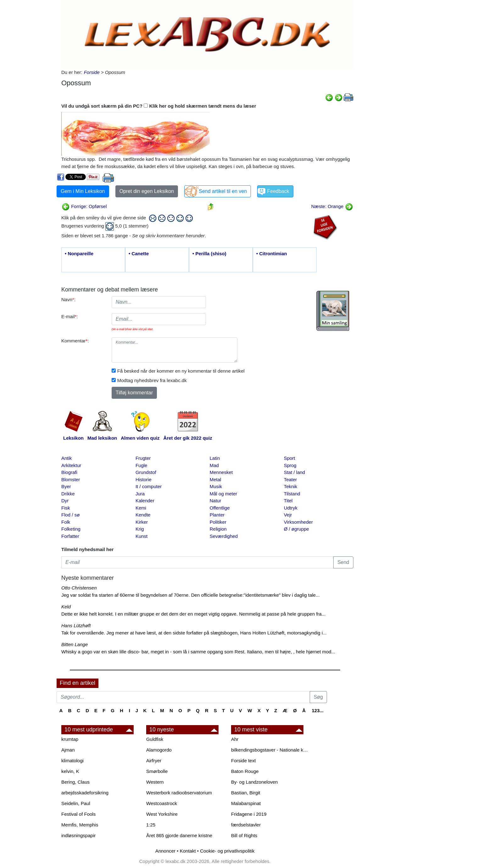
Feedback (278, 191)
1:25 (151, 825)
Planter (217, 515)
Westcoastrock (162, 803)
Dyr (65, 501)
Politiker (218, 522)
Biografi (69, 472)
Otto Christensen (79, 588)
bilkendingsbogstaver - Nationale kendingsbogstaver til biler (270, 750)
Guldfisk (155, 739)
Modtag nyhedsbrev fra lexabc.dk (152, 380)
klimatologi (72, 761)
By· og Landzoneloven (254, 782)
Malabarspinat (246, 803)
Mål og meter (224, 494)
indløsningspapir (78, 835)
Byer (66, 486)
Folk (66, 522)
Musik (216, 486)
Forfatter (70, 536)
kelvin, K (70, 771)
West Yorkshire (162, 814)
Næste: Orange (332, 206)
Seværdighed (224, 536)
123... (318, 710)
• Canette (139, 254)
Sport (290, 458)
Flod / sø (70, 515)
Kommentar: (75, 341)
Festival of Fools (78, 814)
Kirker (142, 522)
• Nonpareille (79, 254)
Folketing (71, 529)
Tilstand (292, 494)
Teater (291, 479)
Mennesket (221, 472)
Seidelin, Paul (76, 803)
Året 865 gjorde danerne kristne (179, 835)
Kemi (141, 508)
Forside (92, 72)
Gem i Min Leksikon (83, 191)
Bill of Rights (244, 835)
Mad (214, 465)
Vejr (288, 515)
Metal (216, 479)
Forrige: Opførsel (84, 206)
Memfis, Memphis (80, 825)
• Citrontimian (272, 254)
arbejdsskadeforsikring (85, 793)
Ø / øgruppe (296, 529)
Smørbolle (157, 771)
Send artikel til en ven (223, 191)
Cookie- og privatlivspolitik (227, 851)
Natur (216, 501)
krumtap (70, 739)
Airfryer (154, 761)
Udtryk (291, 508)
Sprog (290, 465)
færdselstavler (246, 825)
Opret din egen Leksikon (147, 191)
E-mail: (70, 316)
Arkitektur (71, 465)
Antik (66, 458)
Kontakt (188, 851)
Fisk (66, 508)
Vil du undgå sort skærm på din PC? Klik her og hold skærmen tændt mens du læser (159, 106)
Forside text (243, 761)
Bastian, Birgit (246, 793)
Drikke (68, 494)
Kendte (143, 515)
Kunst (141, 536)
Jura (140, 494)
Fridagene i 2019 (249, 814)
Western (155, 782)
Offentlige (220, 508)
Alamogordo (159, 750)
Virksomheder (298, 522)
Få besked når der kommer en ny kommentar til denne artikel (181, 371)
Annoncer (165, 851)
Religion (218, 529)
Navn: (68, 299)
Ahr (235, 739)
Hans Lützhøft (76, 626)
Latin (215, 458)
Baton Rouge (245, 771)
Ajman (68, 750)
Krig (140, 529)
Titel (288, 501)
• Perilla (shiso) (209, 254)
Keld (66, 607)
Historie (144, 479)
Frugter (143, 458)
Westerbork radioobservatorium (179, 793)
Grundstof (146, 472)
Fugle (141, 465)
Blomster (71, 479)
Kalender (145, 501)
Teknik (291, 486)
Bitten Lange (75, 644)
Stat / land (295, 472)
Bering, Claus (75, 782)
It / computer (149, 486)
